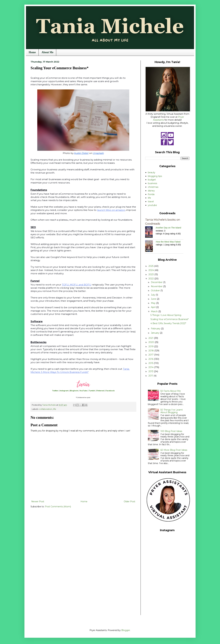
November (157, 286)
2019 (151, 346)
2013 (151, 371)
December (157, 282)
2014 (151, 367)
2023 (151, 274)
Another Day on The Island (168, 228)
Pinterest (100, 391)
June (154, 299)
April (154, 307)
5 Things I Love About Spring (166, 315)
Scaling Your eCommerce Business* (170, 319)
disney (151, 191)
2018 (151, 351)
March (155, 311)
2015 (151, 363)
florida (151, 194)
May (154, 303)
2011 (151, 376)
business (152, 183)
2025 (151, 266)
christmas (153, 187)
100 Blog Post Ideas (171, 431)
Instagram (64, 391)
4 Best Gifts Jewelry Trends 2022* (168, 323)
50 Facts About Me (171, 391)
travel (151, 202)
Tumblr (92, 391)
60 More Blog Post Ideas (174, 450)
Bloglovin (74, 391)
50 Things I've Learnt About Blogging (172, 411)
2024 (151, 270)
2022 (151, 279)
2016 (151, 359)
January (155, 333)
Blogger (126, 630)
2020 (152, 342)
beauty (152, 172)
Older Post (129, 502)
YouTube (83, 391)
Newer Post (38, 502)
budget (152, 180)
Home (32, 52)
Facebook (110, 391)
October (156, 291)
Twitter (55, 391)
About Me (48, 52)
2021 (151, 338)
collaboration (46, 409)
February (156, 329)
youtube (152, 205)
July (153, 295)
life (55, 409)
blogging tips (155, 176)
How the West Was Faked (168, 242)
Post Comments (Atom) (58, 507)
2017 (151, 355)
